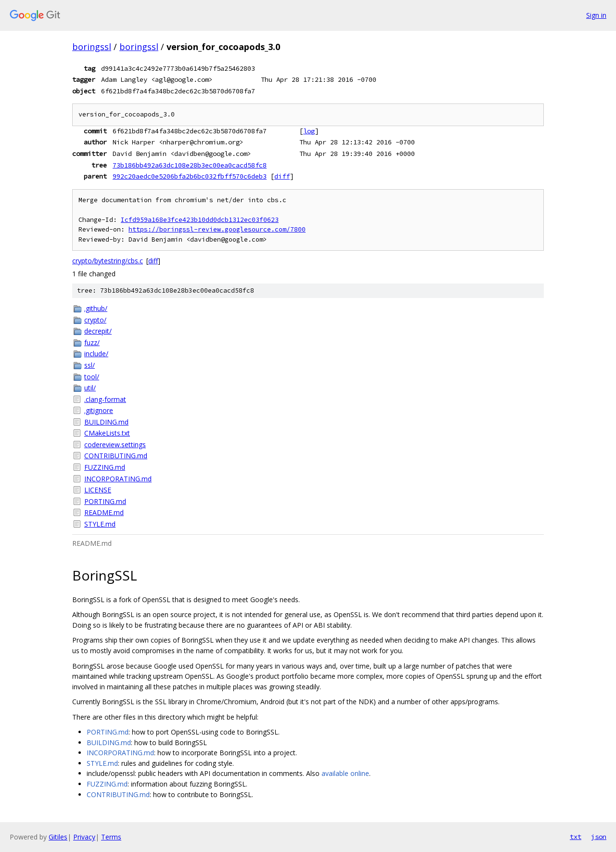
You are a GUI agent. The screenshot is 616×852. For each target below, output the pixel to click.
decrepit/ (98, 331)
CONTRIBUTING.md (116, 456)
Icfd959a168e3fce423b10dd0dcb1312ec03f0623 (200, 220)
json (599, 837)
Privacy (84, 837)
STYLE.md (100, 524)
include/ (96, 354)
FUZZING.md (105, 467)
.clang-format (105, 399)
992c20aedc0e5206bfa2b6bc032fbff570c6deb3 (190, 176)
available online (345, 773)
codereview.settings (115, 445)
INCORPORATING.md (118, 479)
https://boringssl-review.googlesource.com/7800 (217, 229)
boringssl (92, 47)
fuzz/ (92, 342)
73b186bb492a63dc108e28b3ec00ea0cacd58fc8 (190, 165)
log (309, 131)
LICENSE (98, 490)
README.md (104, 512)
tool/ (92, 377)
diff (282, 176)
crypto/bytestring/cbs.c (108, 261)
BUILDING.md (106, 422)
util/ (90, 388)
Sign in (596, 15)
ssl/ (90, 365)
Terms (111, 837)
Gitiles (58, 837)
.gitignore (99, 410)
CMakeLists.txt (107, 433)
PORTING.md (105, 501)
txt (576, 837)
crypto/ (95, 320)
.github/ (96, 308)
